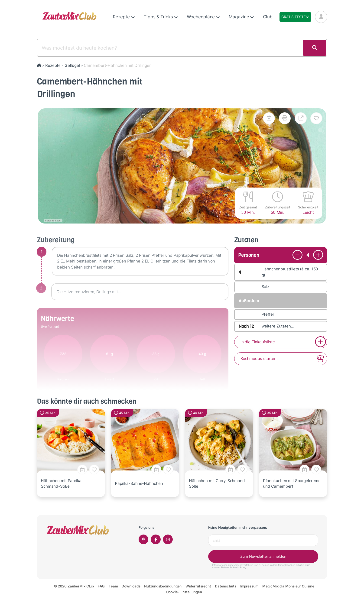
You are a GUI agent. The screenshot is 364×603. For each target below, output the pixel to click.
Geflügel (72, 65)
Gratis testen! (295, 17)
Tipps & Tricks (161, 17)
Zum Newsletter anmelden (263, 556)
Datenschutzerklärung (234, 567)
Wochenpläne (203, 17)
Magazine (241, 17)
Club (268, 17)
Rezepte (124, 17)
